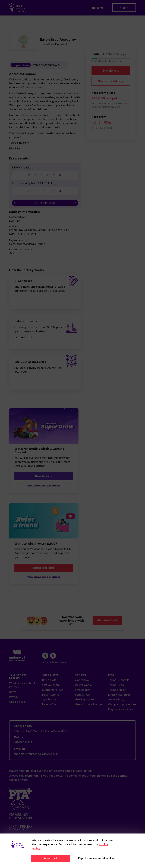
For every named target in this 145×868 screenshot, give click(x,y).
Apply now (82, 680)
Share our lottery (111, 81)
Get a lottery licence (88, 704)
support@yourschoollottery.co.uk (36, 754)
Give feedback (107, 620)
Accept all (51, 858)
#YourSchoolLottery (54, 662)
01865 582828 (23, 742)
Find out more (24, 337)
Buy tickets (111, 71)
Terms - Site (116, 685)
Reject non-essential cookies (97, 858)
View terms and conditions (44, 486)
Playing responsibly (121, 709)
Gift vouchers (51, 685)
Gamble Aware (18, 780)
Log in (124, 7)
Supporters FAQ (53, 690)
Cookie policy (18, 702)
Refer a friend (44, 568)
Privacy (14, 697)
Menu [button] (98, 8)
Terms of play (117, 690)
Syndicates (49, 699)
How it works (51, 695)
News (13, 692)
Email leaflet (83, 690)
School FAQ (82, 695)
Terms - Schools (119, 680)
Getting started (85, 699)
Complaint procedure (122, 704)
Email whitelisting (119, 695)
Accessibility (116, 699)
